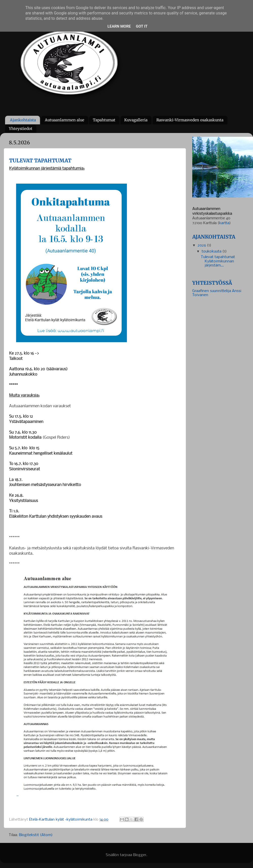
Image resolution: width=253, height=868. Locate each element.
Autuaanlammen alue (65, 120)
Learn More (119, 26)
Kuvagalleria (136, 120)
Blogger (140, 855)
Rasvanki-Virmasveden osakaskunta (190, 120)
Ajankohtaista (23, 120)
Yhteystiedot (21, 129)
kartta (224, 223)
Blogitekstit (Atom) (36, 835)
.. (95, 795)
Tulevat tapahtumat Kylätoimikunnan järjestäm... (218, 261)
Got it (142, 26)
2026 (202, 246)
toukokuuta (212, 252)
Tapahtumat (104, 120)
